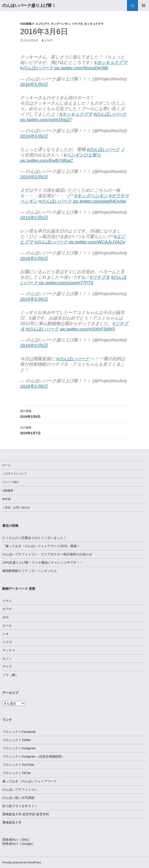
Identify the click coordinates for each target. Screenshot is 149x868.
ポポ (6, 617)
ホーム (6, 465)
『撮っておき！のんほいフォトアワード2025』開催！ (41, 546)
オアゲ (7, 609)
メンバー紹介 (11, 482)
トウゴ (7, 642)
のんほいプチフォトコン (20, 789)
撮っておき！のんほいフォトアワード (30, 781)
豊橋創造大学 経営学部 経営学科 (26, 814)
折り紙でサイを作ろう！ (20, 806)
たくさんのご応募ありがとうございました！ (34, 538)
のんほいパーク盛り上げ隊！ (29, 5)
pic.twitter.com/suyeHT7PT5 (66, 283)
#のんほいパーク (37, 68)
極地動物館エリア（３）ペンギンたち (30, 571)
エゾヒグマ (42, 24)
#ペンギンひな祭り (82, 155)
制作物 (6, 499)
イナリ (7, 601)
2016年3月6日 (34, 84)
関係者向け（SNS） (17, 840)
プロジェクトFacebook (19, 732)
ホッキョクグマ (94, 24)
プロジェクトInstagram (19, 748)
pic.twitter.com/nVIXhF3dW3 (87, 329)
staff (49, 41)
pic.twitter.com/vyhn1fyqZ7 (46, 120)
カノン (7, 658)
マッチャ (9, 650)
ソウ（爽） (10, 675)
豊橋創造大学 (12, 822)
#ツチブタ (100, 277)
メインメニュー (143, 5)
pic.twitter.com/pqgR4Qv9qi (99, 201)
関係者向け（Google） (19, 844)
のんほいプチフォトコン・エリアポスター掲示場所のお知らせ (47, 554)
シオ (6, 634)
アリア (7, 667)
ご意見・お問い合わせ (16, 508)
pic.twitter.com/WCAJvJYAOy (97, 242)
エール (7, 625)
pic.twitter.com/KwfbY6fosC (47, 160)
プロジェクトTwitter (17, 740)
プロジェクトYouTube (18, 765)
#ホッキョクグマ (111, 62)
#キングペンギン (91, 196)
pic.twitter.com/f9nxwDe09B (81, 68)
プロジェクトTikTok (17, 773)
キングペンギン (61, 24)
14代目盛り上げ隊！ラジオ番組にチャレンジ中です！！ (43, 562)
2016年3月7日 (74, 430)
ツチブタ (77, 24)
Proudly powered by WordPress (22, 863)
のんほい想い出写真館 (18, 798)
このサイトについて (15, 474)
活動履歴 (8, 491)
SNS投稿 (26, 24)
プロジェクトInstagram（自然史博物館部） (33, 756)
